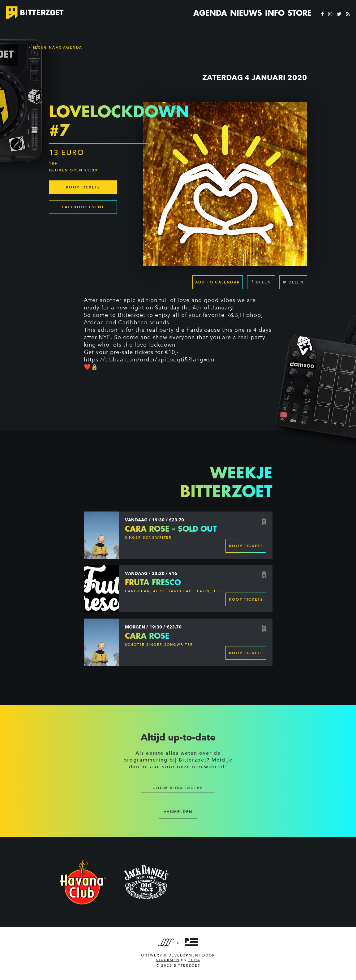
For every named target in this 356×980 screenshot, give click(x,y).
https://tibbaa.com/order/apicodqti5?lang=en (149, 360)
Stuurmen (168, 960)
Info (275, 13)
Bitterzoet (132, 315)
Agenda (210, 13)
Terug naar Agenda (56, 47)
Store (300, 13)
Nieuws (246, 13)
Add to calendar (218, 282)
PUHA (194, 960)
